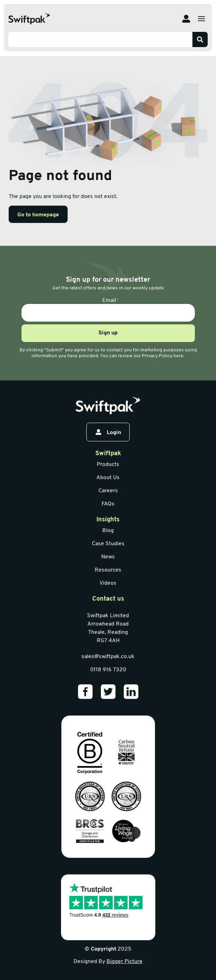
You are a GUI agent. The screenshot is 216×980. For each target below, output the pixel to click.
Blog (108, 531)
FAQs (108, 504)
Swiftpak (108, 454)
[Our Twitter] (108, 692)
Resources (108, 570)
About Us (108, 478)
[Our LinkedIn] (131, 692)
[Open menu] (201, 19)
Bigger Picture (124, 962)
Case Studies (108, 544)
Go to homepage (38, 215)
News (108, 557)
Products (108, 465)
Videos (108, 583)
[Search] (200, 39)
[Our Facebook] (85, 692)
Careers (108, 491)
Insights (108, 520)
